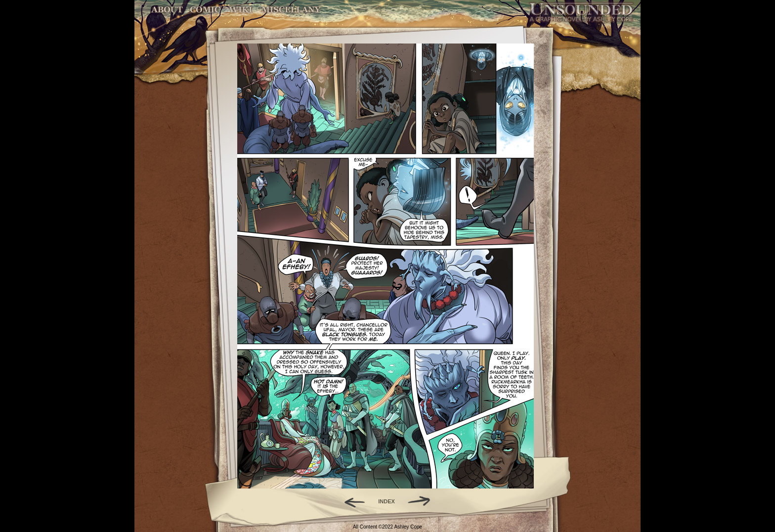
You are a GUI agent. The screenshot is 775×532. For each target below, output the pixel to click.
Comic (205, 10)
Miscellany (291, 10)
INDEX (387, 501)
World (241, 10)
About (168, 10)
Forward (422, 501)
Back (351, 501)
